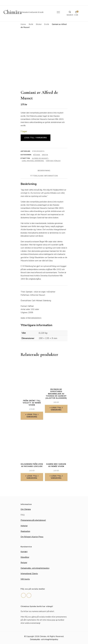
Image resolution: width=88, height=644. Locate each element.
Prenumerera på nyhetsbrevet (33, 520)
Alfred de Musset (40, 158)
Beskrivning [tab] (44, 171)
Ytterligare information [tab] (44, 176)
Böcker (37, 155)
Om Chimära (26, 509)
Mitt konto (25, 579)
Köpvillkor (25, 557)
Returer (24, 563)
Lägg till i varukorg (36, 138)
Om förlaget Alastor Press (32, 537)
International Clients (29, 574)
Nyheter (24, 526)
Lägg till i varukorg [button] (32, 416)
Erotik (45, 155)
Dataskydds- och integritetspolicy (35, 568)
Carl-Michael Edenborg (33, 161)
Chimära (13, 12)
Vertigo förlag (53, 161)
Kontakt (24, 552)
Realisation (25, 531)
